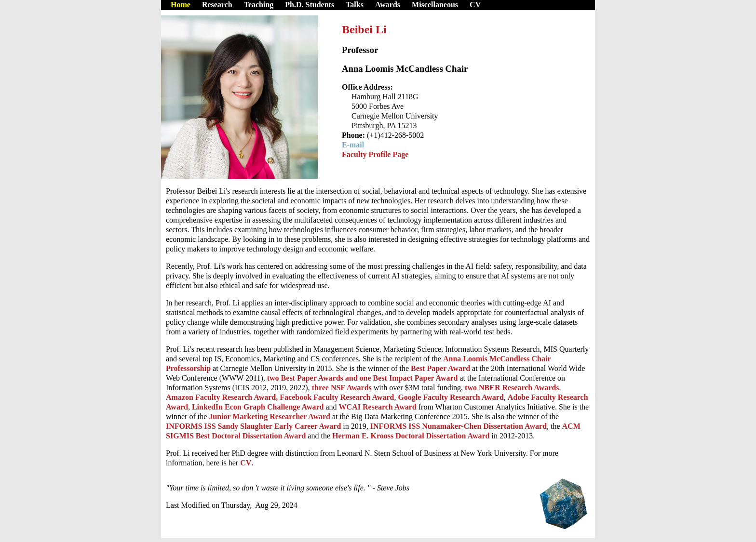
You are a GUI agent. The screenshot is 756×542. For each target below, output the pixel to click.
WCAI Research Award (379, 407)
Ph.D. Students (310, 5)
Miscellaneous (435, 5)
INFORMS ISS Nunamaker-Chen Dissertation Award (459, 426)
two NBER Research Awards (512, 388)
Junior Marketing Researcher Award (270, 416)
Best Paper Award (441, 368)
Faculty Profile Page (375, 154)
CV (475, 5)
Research (217, 5)
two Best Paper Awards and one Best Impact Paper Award (363, 378)
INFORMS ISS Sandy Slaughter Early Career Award (253, 426)
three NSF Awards (342, 388)
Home (181, 5)
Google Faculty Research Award (450, 397)
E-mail (353, 145)
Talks (355, 5)
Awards (388, 5)
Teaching (259, 5)
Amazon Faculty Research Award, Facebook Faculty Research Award (280, 397)
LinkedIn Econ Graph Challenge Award (259, 407)
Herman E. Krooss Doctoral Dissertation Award (412, 436)
